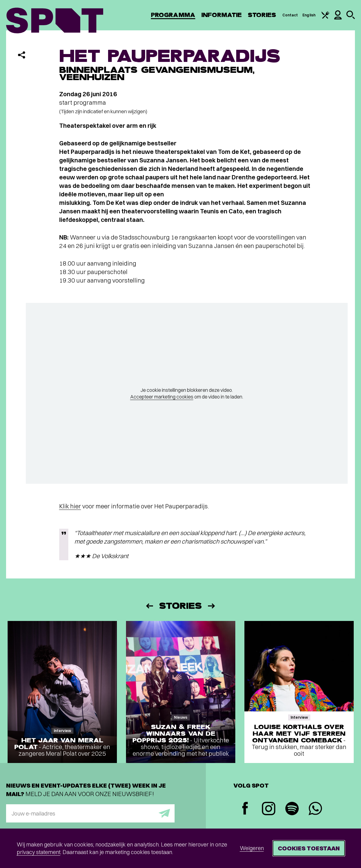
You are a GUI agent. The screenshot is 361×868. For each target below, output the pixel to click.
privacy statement (39, 852)
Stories (262, 15)
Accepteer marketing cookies (162, 397)
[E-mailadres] (90, 813)
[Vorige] (149, 606)
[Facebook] (245, 809)
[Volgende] (212, 606)
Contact (290, 15)
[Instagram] (269, 809)
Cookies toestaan (309, 848)
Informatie (221, 15)
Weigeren (252, 848)
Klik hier (70, 506)
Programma (173, 15)
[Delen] (22, 55)
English (309, 15)
